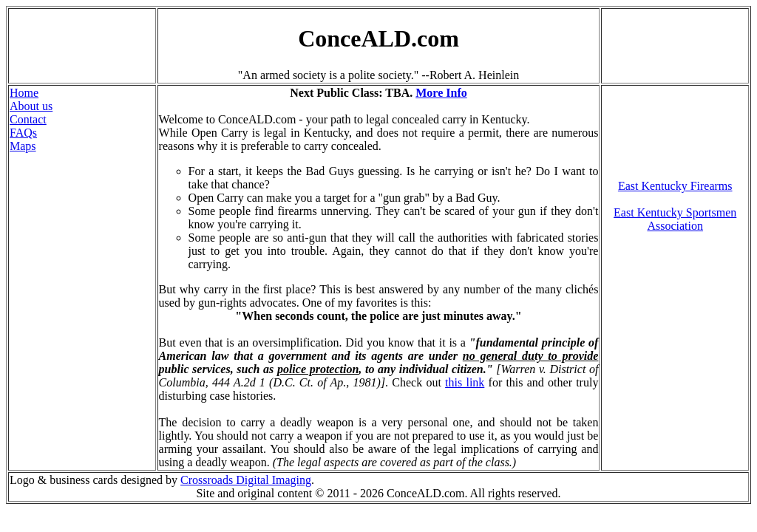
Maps (23, 146)
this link (465, 382)
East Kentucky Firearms (675, 186)
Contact (28, 119)
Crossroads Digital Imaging (246, 480)
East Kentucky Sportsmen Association (675, 219)
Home (24, 93)
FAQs (23, 133)
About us (31, 106)
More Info (441, 93)
